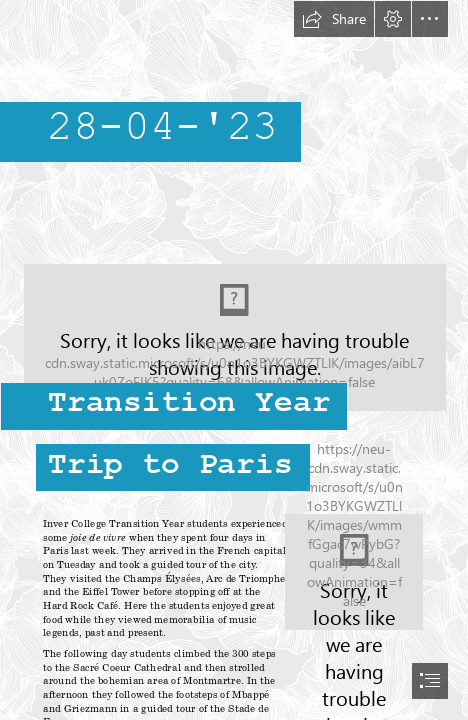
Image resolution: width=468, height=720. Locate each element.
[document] (234, 360)
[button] (334, 19)
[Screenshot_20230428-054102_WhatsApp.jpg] (354, 572)
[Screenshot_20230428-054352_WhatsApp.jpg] (234, 342)
